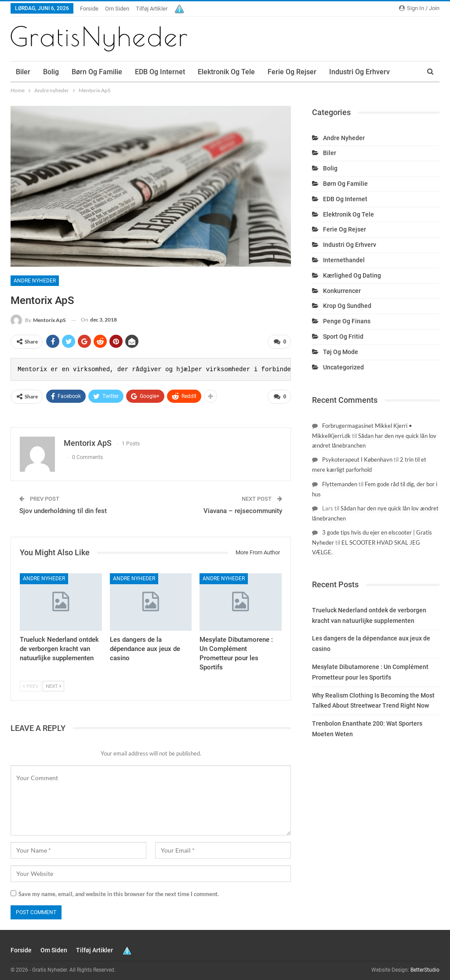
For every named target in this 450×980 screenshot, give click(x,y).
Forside (89, 9)
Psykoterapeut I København (357, 459)
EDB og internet (160, 72)
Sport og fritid (343, 336)
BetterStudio (425, 966)
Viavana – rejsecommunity (243, 507)
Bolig (51, 72)
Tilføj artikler (152, 9)
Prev (31, 682)
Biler (23, 72)
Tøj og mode (341, 352)
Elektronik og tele (226, 72)
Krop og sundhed (347, 306)
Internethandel (344, 260)
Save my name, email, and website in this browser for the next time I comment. (119, 890)
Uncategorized (343, 367)
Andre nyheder (35, 281)
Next (53, 682)
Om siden (117, 9)
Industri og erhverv (350, 245)
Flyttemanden (340, 484)
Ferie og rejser (292, 72)
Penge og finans (347, 321)
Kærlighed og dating (352, 275)
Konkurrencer (342, 291)
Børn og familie (97, 72)
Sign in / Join (419, 8)
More (337, 72)
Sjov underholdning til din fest (63, 507)
